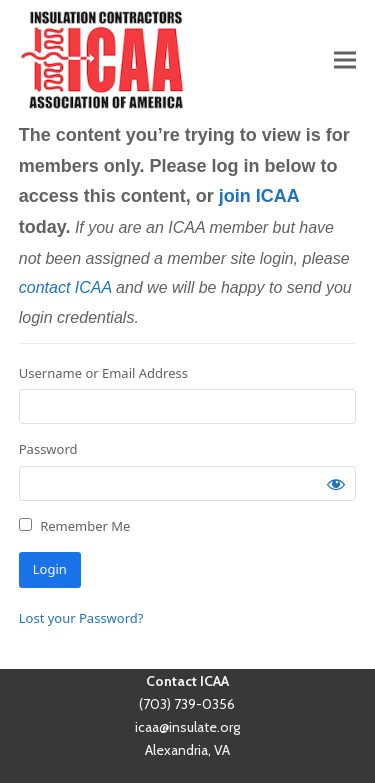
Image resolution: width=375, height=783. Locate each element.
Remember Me (75, 526)
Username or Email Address (103, 373)
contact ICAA (65, 287)
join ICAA (259, 196)
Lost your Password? (81, 618)
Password (48, 449)
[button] (345, 59)
